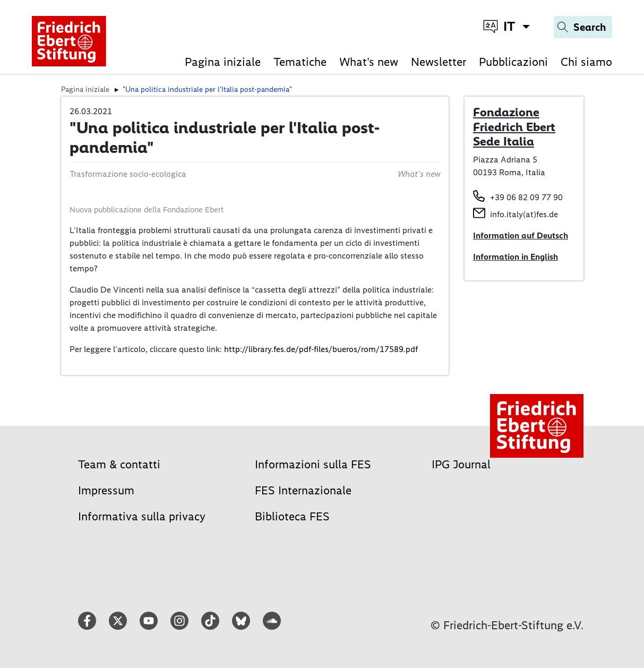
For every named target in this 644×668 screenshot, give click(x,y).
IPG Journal (461, 464)
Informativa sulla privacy (142, 516)
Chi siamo (586, 62)
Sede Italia (504, 141)
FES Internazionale (303, 490)
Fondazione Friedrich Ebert (514, 119)
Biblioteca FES (292, 516)
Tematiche (300, 62)
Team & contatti (119, 464)
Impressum (106, 490)
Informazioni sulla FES (313, 464)
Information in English (516, 257)
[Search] (583, 27)
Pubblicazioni (513, 62)
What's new (369, 62)
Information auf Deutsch (521, 235)
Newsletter (439, 62)
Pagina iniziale (223, 62)
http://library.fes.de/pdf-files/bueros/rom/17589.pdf (321, 349)
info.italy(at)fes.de (524, 214)
